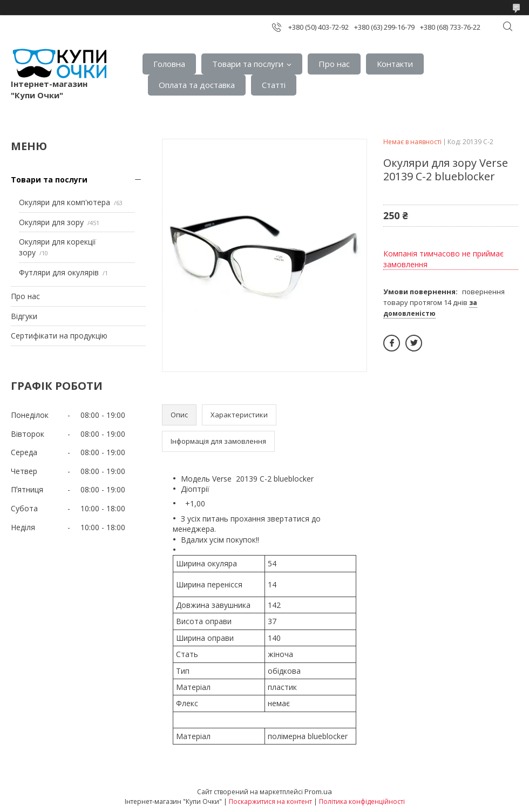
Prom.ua (318, 791)
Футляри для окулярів (59, 272)
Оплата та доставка (197, 85)
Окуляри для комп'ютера (65, 202)
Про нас (334, 64)
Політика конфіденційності (362, 801)
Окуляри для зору (51, 222)
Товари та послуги (248, 64)
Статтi (274, 85)
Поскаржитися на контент (270, 801)
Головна (169, 64)
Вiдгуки (24, 316)
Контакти (395, 64)
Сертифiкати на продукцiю (59, 336)
